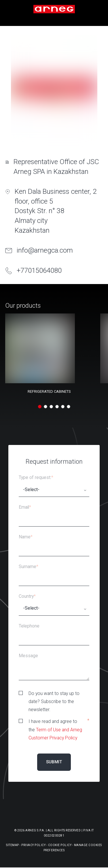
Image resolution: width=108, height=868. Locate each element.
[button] (40, 407)
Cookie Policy (60, 845)
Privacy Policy (33, 845)
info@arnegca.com (45, 250)
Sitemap (13, 845)
